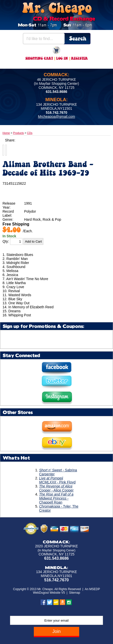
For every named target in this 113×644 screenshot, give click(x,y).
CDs (30, 133)
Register (79, 59)
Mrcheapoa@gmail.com (56, 117)
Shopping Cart (39, 59)
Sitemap (75, 593)
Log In (62, 59)
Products (18, 133)
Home (6, 133)
